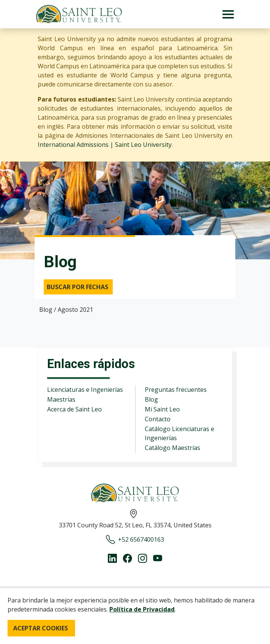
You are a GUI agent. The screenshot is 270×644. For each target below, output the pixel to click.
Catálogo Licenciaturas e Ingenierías (179, 433)
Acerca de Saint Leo (74, 409)
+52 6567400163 (135, 539)
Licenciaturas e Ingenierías (85, 390)
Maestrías (61, 399)
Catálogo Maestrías (173, 448)
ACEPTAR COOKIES (41, 628)
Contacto (158, 419)
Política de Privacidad (142, 609)
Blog (151, 399)
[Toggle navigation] (228, 14)
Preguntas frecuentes (176, 390)
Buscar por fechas (77, 287)
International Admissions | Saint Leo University (105, 145)
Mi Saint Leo (162, 409)
